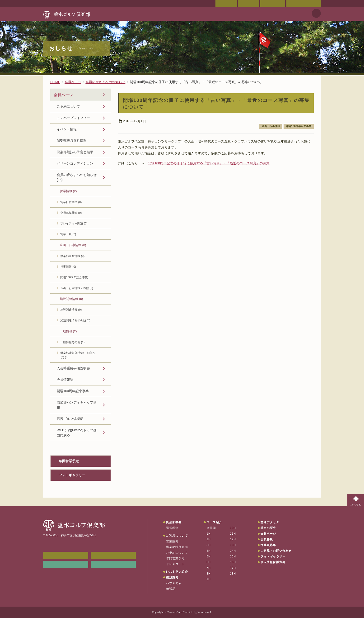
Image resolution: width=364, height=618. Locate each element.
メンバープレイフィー (73, 118)
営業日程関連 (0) (71, 202)
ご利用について (177, 536)
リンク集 (66, 564)
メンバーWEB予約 (66, 555)
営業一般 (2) (68, 234)
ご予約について (68, 106)
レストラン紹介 (177, 572)
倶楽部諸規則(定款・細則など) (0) (78, 355)
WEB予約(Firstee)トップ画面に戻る (77, 433)
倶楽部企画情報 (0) (72, 256)
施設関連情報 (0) (71, 299)
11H (233, 534)
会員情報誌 (65, 380)
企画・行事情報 (271, 126)
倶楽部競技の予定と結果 (75, 152)
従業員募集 (268, 545)
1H (209, 534)
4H (209, 551)
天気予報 (316, 13)
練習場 (171, 589)
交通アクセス (248, 4)
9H (209, 579)
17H (233, 568)
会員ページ (226, 4)
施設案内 (172, 577)
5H (209, 556)
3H (209, 545)
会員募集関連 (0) (71, 213)
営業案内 (172, 541)
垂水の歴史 (268, 528)
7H (209, 568)
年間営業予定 (69, 461)
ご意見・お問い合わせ (304, 4)
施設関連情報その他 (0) (75, 320)
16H (233, 562)
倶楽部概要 (174, 522)
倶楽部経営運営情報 (72, 141)
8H (209, 574)
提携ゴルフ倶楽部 (70, 419)
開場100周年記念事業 (299, 126)
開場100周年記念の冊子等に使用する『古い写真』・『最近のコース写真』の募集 (209, 163)
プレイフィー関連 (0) (74, 223)
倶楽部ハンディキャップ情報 (77, 405)
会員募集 (267, 539)
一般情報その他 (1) (72, 342)
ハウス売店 (174, 583)
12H (233, 539)
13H (233, 545)
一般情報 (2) (68, 331)
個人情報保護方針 (273, 562)
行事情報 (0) (68, 267)
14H (233, 551)
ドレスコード (175, 564)
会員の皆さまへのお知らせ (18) (77, 177)
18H (233, 574)
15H (233, 556)
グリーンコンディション (75, 163)
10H (233, 528)
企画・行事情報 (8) (73, 245)
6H (209, 562)
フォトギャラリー (72, 475)
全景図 (211, 528)
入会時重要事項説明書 (73, 368)
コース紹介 (214, 522)
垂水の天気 (113, 564)
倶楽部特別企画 (177, 547)
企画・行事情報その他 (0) (77, 288)
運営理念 (172, 528)
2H (209, 539)
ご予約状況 (273, 4)
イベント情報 (67, 129)
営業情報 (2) (68, 191)
